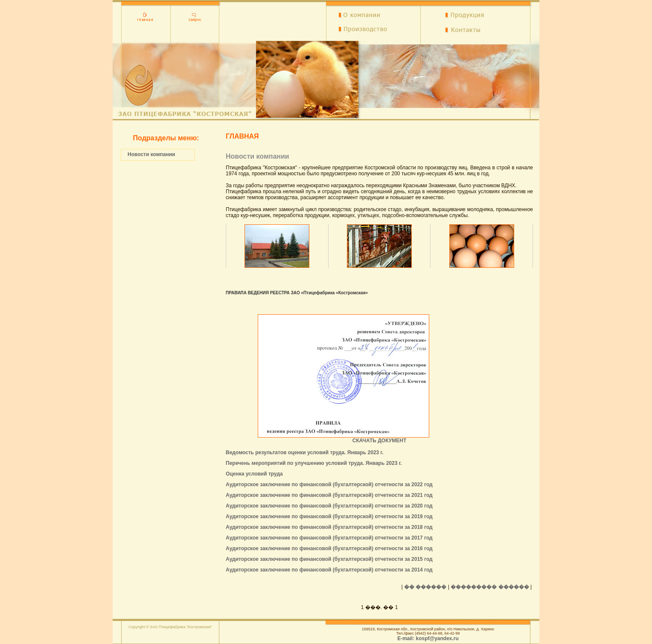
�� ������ (425, 587)
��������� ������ (490, 587)
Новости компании (151, 154)
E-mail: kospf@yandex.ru (428, 638)
